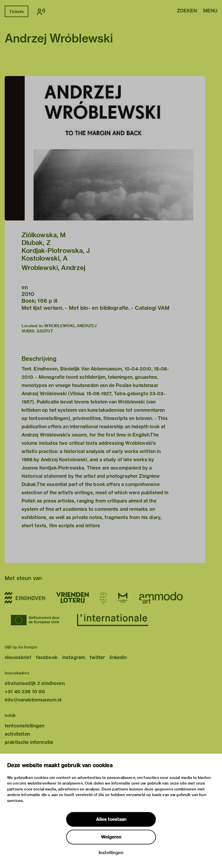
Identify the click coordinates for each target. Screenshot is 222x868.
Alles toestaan (111, 819)
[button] (105, 148)
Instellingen (111, 853)
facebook (47, 657)
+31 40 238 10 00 (25, 692)
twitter (97, 657)
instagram (74, 657)
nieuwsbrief (18, 657)
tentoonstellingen (25, 726)
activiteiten (17, 734)
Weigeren (111, 837)
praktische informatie (29, 742)
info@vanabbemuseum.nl (33, 700)
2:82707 (45, 331)
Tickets (16, 11)
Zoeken (187, 11)
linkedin (118, 657)
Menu (210, 11)
